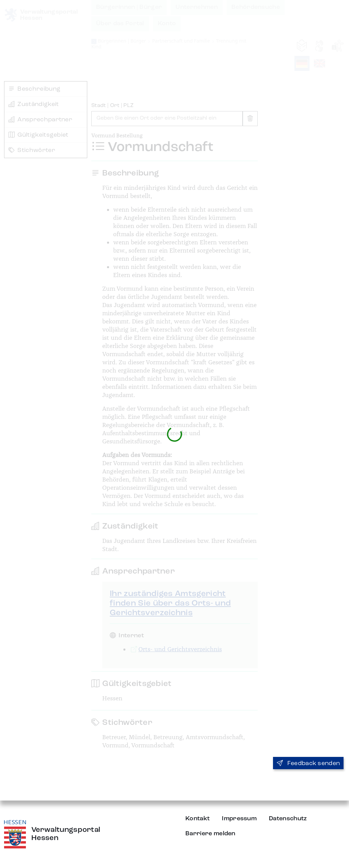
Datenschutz (288, 819)
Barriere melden (210, 834)
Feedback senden (308, 763)
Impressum (239, 819)
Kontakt (198, 819)
